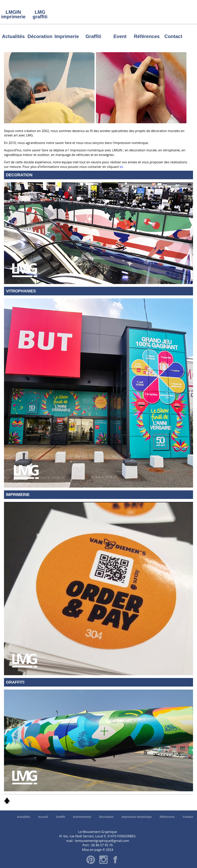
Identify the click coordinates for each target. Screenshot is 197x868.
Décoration (40, 37)
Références (147, 37)
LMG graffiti (40, 14)
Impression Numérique (137, 817)
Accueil (43, 817)
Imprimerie (67, 37)
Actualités (13, 37)
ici (121, 167)
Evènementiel (82, 817)
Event (120, 37)
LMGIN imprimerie (13, 14)
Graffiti (93, 37)
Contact (173, 37)
